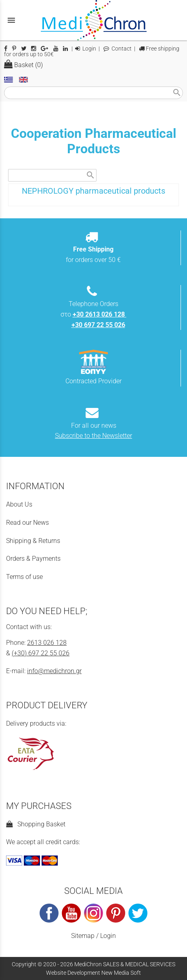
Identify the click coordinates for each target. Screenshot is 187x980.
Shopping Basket (36, 824)
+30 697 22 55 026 (98, 325)
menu (11, 20)
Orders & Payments (33, 559)
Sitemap (83, 936)
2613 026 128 (47, 643)
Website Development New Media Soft (93, 973)
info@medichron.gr (54, 671)
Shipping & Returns (33, 541)
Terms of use (24, 577)
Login (86, 49)
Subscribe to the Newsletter (93, 436)
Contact (118, 49)
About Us (19, 504)
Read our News (27, 523)
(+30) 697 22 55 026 (41, 653)
